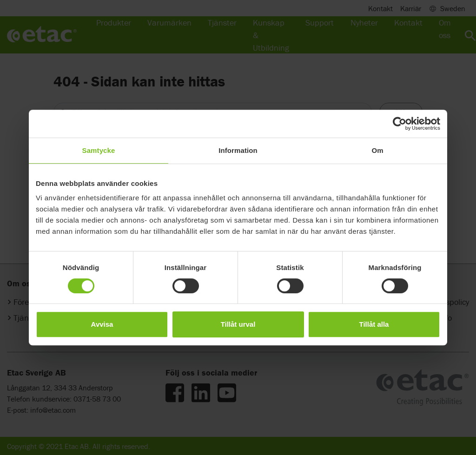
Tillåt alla (374, 324)
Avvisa (102, 324)
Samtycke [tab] (99, 150)
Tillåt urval (238, 324)
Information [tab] (238, 150)
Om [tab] (377, 150)
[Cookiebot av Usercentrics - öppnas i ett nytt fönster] (400, 124)
